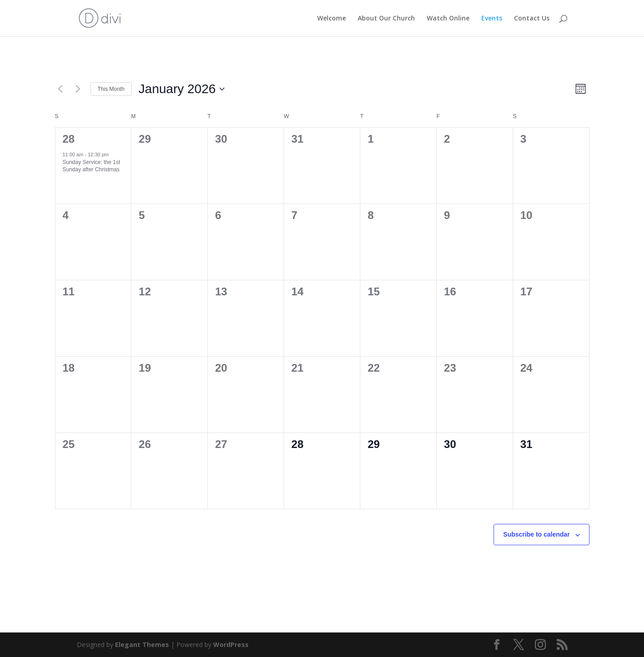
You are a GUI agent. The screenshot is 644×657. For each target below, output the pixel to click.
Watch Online (448, 19)
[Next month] (78, 89)
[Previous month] (60, 89)
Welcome (332, 19)
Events (492, 19)
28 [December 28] (69, 139)
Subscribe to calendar (536, 534)
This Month (111, 89)
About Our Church (386, 19)
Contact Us (532, 19)
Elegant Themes (142, 645)
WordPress (231, 645)
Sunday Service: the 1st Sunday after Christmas (92, 166)
